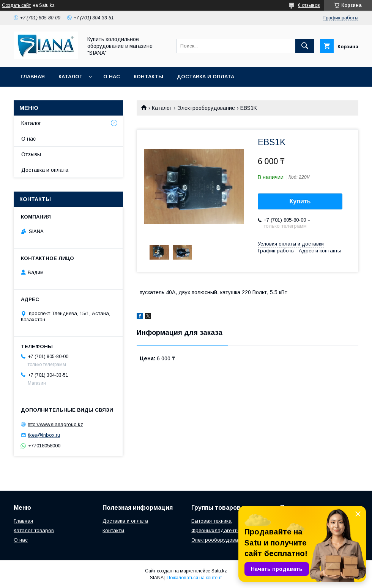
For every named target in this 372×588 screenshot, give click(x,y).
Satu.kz (219, 571)
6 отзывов (309, 5)
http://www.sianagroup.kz (55, 424)
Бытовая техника (211, 521)
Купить (300, 201)
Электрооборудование (206, 108)
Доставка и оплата (206, 77)
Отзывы (31, 154)
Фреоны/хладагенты (216, 530)
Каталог (70, 77)
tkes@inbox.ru (44, 435)
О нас (112, 77)
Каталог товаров (34, 530)
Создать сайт (16, 5)
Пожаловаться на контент (194, 578)
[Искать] (305, 46)
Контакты (148, 77)
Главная (33, 77)
